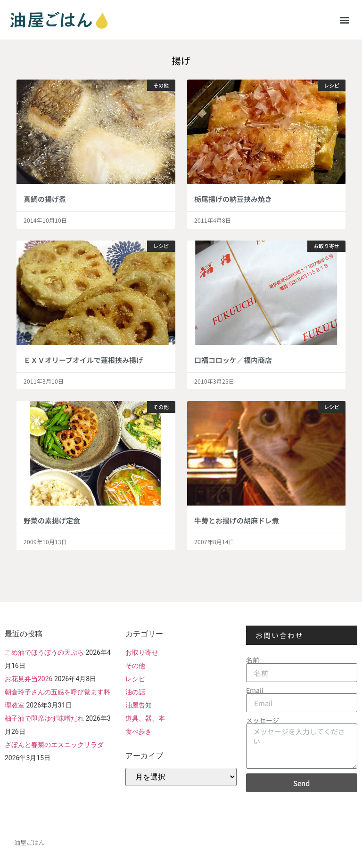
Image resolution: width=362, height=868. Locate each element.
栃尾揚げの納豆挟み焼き (233, 199)
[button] (345, 20)
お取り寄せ (142, 652)
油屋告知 (139, 705)
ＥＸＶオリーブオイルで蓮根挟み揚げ (83, 360)
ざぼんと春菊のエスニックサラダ (54, 745)
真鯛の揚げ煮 (45, 199)
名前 (253, 660)
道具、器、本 (145, 718)
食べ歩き (139, 731)
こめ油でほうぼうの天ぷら (44, 652)
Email (255, 690)
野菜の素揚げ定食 (52, 520)
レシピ (135, 679)
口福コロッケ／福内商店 (233, 360)
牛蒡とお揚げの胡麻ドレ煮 (237, 520)
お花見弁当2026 (29, 679)
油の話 (135, 692)
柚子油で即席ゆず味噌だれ (44, 718)
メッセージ (263, 720)
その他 (135, 666)
